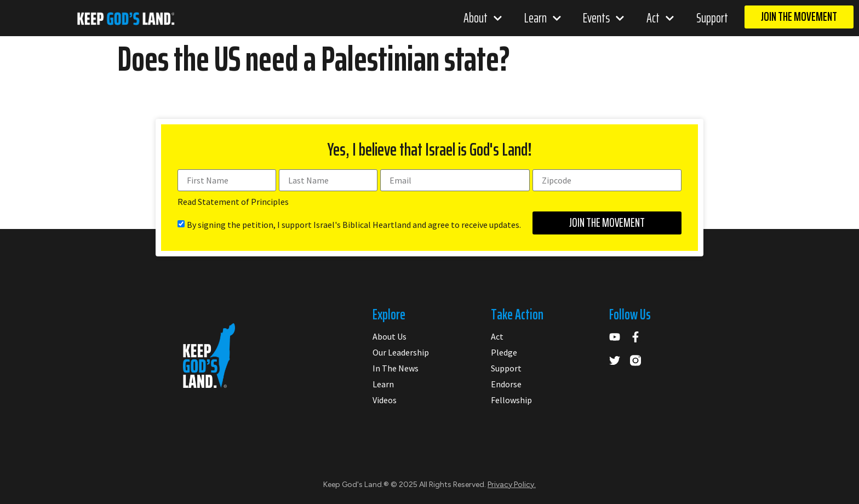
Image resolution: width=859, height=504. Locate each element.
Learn (543, 18)
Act (660, 18)
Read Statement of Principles (233, 202)
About (483, 18)
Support (712, 18)
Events (604, 18)
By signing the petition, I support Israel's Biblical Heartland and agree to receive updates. (354, 225)
